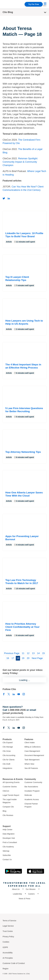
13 (33, 653)
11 (23, 653)
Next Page (37, 658)
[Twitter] (4, 198)
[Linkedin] (9, 198)
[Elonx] (9, 694)
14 (38, 653)
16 (8, 658)
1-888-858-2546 (17, 710)
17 (13, 658)
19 (23, 658)
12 (28, 653)
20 (28, 658)
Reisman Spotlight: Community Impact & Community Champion (20, 162)
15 (44, 653)
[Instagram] (24, 694)
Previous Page (12, 653)
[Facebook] (4, 694)
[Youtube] (19, 694)
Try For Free (34, 4)
